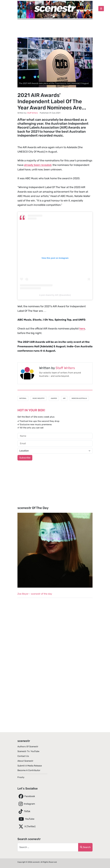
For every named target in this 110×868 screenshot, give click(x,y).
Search (85, 847)
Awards (54, 398)
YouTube (26, 819)
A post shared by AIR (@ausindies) (55, 295)
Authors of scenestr (28, 747)
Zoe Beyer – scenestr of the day (35, 594)
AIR (64, 398)
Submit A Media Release (30, 766)
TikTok (24, 811)
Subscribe (25, 458)
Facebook (26, 796)
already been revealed (38, 165)
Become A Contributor (29, 770)
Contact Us (23, 756)
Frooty (21, 777)
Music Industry (39, 398)
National (23, 398)
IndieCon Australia (79, 398)
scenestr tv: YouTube (28, 751)
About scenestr (25, 761)
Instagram (26, 804)
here (82, 329)
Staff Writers (65, 368)
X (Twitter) (26, 826)
